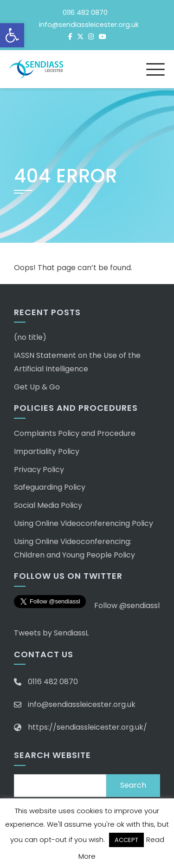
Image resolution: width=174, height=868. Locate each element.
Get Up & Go (37, 387)
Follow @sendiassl (127, 606)
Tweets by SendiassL (51, 633)
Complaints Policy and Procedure (75, 433)
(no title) (30, 337)
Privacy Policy (39, 470)
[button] (12, 35)
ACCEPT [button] (126, 840)
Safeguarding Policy (50, 487)
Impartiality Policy (47, 451)
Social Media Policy (48, 505)
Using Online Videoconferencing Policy (84, 523)
